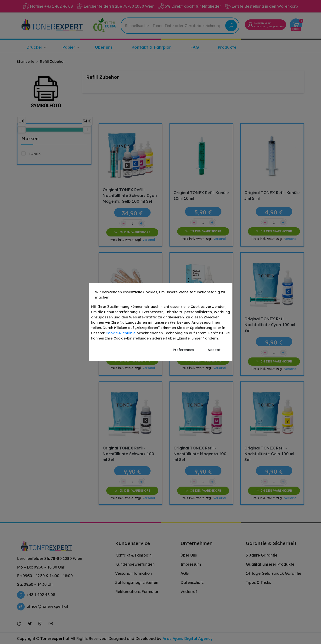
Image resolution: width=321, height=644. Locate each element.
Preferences (183, 350)
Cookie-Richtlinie (121, 333)
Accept (214, 350)
